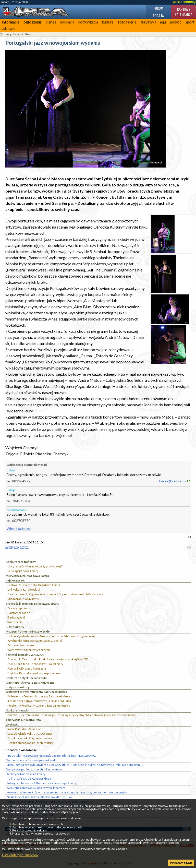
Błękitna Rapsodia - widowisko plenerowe (34, 673)
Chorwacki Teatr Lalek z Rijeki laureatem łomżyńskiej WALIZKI (48, 659)
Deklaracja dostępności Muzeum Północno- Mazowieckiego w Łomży (52, 636)
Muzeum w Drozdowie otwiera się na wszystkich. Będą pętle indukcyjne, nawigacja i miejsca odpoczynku (75, 765)
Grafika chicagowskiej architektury (30, 743)
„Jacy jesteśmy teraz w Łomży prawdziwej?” (35, 566)
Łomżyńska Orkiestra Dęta (23, 720)
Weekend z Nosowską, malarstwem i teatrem (36, 788)
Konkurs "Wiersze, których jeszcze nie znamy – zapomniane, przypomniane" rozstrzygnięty (67, 792)
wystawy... (12, 724)
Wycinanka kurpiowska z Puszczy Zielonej (35, 641)
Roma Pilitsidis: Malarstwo (24, 729)
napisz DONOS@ (185, 2)
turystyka (148, 22)
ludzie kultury (15, 627)
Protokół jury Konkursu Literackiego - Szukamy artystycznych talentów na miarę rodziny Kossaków (71, 715)
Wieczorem (15, 622)
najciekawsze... (16, 580)
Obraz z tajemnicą (19, 608)
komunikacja (88, 22)
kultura (108, 22)
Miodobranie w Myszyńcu (24, 599)
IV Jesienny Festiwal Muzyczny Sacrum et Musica (40, 696)
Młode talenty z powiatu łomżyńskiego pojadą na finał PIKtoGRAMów (51, 756)
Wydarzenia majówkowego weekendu (32, 760)
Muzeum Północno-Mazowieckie (28, 631)
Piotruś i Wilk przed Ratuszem (27, 668)
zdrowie (9, 28)
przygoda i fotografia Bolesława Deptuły (33, 604)
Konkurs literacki (17, 710)
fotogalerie (127, 22)
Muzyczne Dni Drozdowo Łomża (27, 576)
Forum (158, 8)
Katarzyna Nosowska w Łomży (26, 774)
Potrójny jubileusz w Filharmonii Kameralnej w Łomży (41, 783)
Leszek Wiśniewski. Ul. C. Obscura (30, 734)
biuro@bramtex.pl (173, 481)
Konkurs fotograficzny (21, 562)
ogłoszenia (33, 22)
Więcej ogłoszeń (19, 529)
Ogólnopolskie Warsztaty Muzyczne (30, 682)
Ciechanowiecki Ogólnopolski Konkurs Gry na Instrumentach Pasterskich (56, 594)
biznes (51, 22)
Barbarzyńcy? (16, 617)
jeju (163, 22)
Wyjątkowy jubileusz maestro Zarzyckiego (34, 769)
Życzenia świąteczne (21, 645)
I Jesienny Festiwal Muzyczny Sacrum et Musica (39, 705)
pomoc (176, 22)
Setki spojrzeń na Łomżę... (24, 571)
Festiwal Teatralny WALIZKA (25, 655)
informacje (11, 22)
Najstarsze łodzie (19, 613)
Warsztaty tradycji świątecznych (29, 650)
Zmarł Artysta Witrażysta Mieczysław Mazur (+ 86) (39, 797)
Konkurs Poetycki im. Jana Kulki (27, 678)
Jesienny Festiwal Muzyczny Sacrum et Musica (36, 692)
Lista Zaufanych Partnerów (20, 855)
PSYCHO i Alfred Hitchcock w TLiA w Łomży (35, 664)
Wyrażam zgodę (181, 863)
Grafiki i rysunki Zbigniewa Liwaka (30, 738)
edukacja (67, 22)
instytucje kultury (18, 687)
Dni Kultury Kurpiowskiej (24, 590)
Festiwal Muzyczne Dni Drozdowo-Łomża (34, 585)
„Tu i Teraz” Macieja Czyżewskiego (29, 778)
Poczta (158, 15)
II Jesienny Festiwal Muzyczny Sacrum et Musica (39, 701)
